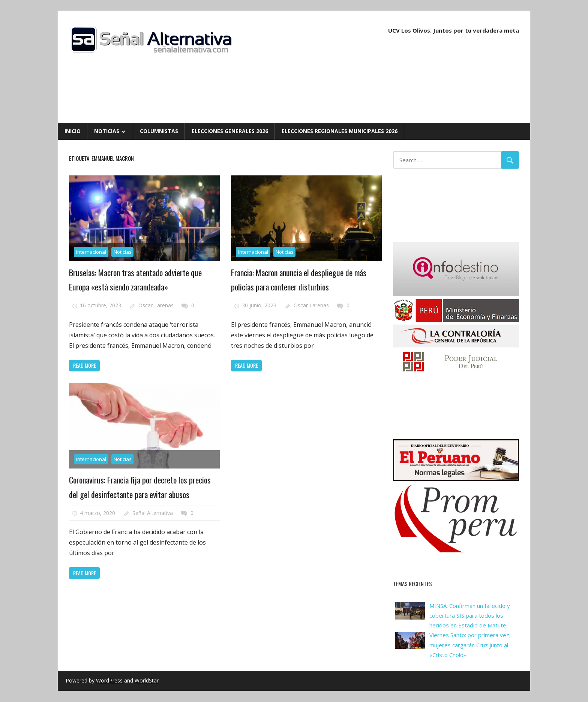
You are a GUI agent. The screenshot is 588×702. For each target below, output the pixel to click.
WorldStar (147, 680)
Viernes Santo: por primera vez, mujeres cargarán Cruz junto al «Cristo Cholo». (470, 645)
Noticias (107, 131)
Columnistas (159, 131)
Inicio (73, 131)
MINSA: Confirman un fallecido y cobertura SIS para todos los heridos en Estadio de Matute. (470, 616)
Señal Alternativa (153, 513)
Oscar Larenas (156, 305)
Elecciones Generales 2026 (230, 131)
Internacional (91, 252)
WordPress (109, 680)
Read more (85, 365)
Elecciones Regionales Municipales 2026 (340, 131)
